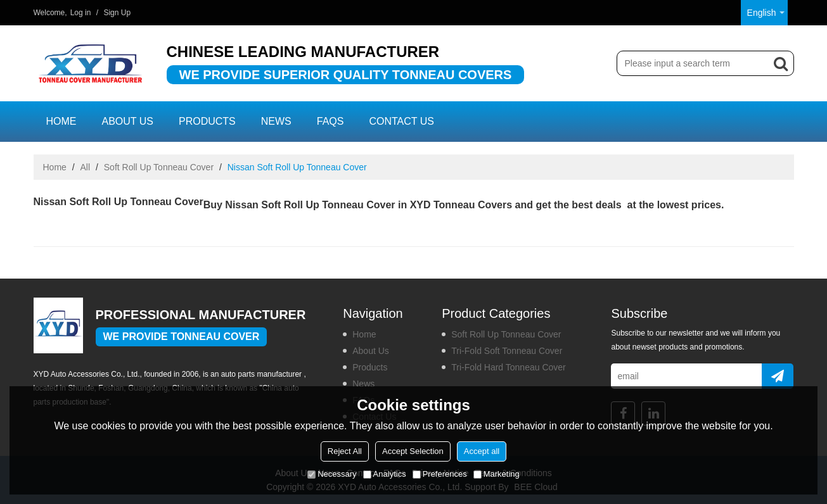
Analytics (385, 474)
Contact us (401, 121)
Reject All (345, 451)
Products (207, 121)
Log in (81, 13)
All (86, 167)
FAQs (330, 121)
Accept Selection (413, 451)
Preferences (440, 474)
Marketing (497, 474)
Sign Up (117, 13)
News (276, 121)
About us (128, 121)
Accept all (482, 451)
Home (61, 121)
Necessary (332, 474)
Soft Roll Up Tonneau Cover (159, 167)
